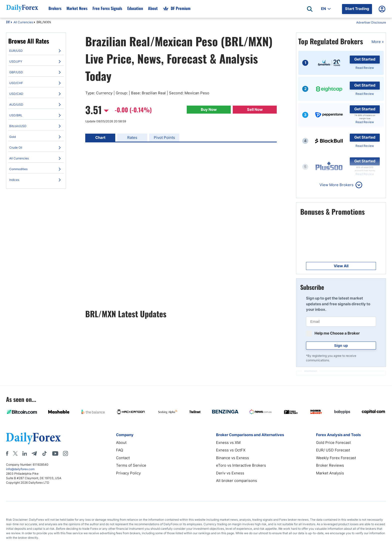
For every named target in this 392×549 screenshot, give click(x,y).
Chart (100, 138)
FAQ (119, 450)
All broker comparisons (236, 481)
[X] (15, 453)
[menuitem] (36, 51)
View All (341, 266)
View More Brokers (336, 185)
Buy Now (209, 109)
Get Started (365, 59)
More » (378, 42)
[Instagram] (65, 453)
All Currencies (23, 22)
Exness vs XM (228, 443)
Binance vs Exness (232, 458)
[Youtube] (55, 453)
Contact (123, 458)
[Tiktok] (44, 453)
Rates (132, 138)
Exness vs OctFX (231, 450)
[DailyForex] (33, 438)
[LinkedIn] (24, 453)
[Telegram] (34, 453)
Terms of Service (131, 465)
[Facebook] (7, 453)
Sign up (341, 345)
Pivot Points (164, 138)
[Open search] (310, 9)
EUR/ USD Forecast (333, 450)
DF (8, 23)
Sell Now (255, 109)
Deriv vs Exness (230, 473)
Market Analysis (330, 473)
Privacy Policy (128, 473)
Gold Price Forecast (333, 443)
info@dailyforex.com (20, 469)
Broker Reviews (330, 465)
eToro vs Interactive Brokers (241, 465)
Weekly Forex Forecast (336, 458)
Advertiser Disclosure (371, 22)
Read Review (365, 68)
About (121, 443)
